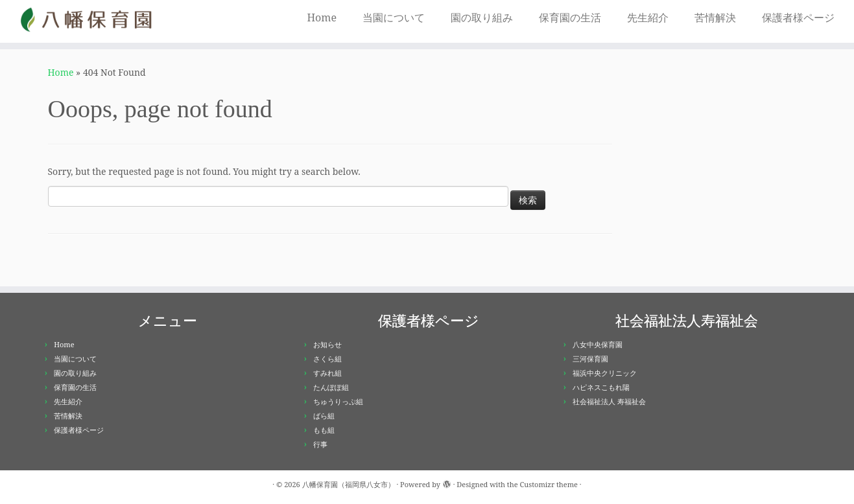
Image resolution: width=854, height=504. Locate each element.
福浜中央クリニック (605, 373)
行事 (320, 444)
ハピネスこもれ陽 (601, 387)
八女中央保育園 (598, 344)
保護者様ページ (798, 17)
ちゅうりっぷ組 (338, 401)
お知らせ (327, 344)
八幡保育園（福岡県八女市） (349, 484)
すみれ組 (327, 373)
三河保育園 (590, 359)
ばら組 (324, 416)
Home (322, 17)
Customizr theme (549, 484)
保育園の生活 (570, 17)
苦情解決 (715, 17)
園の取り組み (482, 17)
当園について (394, 17)
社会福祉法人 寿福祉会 (609, 401)
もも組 (324, 430)
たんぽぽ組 (331, 387)
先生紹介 (648, 17)
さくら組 (327, 359)
